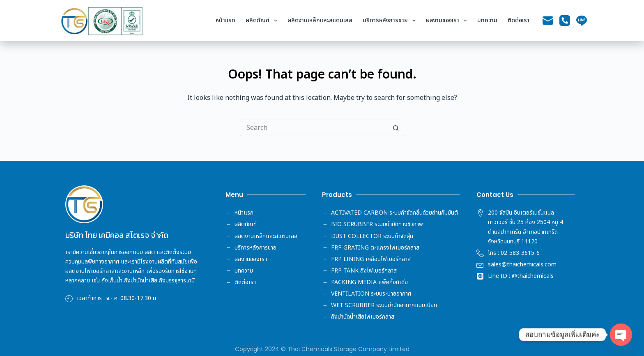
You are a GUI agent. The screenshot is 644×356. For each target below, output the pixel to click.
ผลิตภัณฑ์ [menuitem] (263, 21)
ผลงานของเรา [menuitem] (448, 21)
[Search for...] (314, 128)
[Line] (582, 21)
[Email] (548, 21)
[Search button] (396, 128)
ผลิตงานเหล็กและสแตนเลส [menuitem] (320, 20)
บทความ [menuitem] (487, 20)
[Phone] (565, 21)
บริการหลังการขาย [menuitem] (391, 21)
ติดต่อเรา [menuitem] (519, 20)
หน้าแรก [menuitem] (225, 20)
